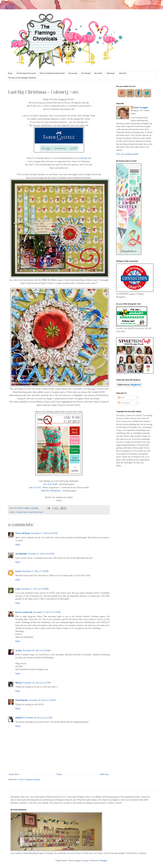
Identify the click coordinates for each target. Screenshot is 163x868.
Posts (121, 398)
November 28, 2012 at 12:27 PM (37, 683)
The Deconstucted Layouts (26, 73)
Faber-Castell (28, 512)
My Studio (98, 73)
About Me (122, 73)
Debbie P (19, 718)
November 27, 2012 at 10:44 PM (35, 589)
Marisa (19, 683)
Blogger (104, 861)
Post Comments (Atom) (30, 779)
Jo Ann (19, 651)
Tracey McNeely (23, 533)
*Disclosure (110, 73)
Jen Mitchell (21, 554)
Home (10, 73)
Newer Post (14, 774)
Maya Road (38, 512)
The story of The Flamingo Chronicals (22, 78)
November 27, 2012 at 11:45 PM (47, 612)
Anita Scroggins (141, 108)
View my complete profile (127, 154)
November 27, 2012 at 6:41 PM (44, 533)
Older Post (104, 774)
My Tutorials (86, 73)
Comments (124, 403)
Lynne (18, 571)
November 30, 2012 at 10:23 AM (38, 718)
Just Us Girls (35, 487)
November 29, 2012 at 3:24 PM (42, 700)
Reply (18, 545)
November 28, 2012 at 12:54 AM (37, 651)
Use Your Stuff (50, 484)
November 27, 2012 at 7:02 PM (35, 571)
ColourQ (83, 158)
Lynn (18, 589)
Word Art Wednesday (51, 491)
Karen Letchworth (24, 612)
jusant (86, 861)
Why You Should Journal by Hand (52, 73)
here (80, 389)
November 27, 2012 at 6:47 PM (41, 554)
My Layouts (73, 73)
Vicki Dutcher (22, 700)
